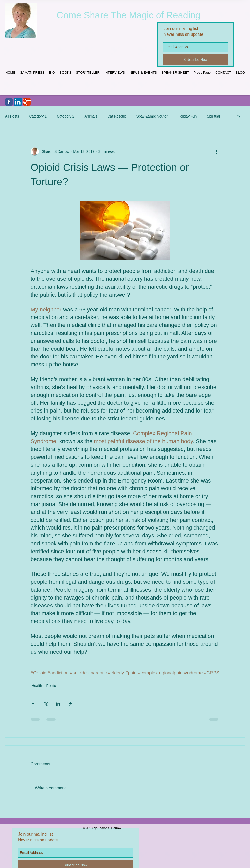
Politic (51, 686)
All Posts (12, 116)
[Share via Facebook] (33, 704)
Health (37, 686)
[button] (238, 116)
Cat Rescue (117, 116)
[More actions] (216, 151)
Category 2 (66, 116)
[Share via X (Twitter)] (46, 704)
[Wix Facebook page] (9, 102)
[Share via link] (71, 704)
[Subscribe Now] (195, 60)
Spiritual (213, 116)
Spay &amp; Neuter (152, 116)
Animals (91, 116)
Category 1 (38, 116)
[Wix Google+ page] (27, 102)
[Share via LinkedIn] (58, 704)
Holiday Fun (187, 116)
